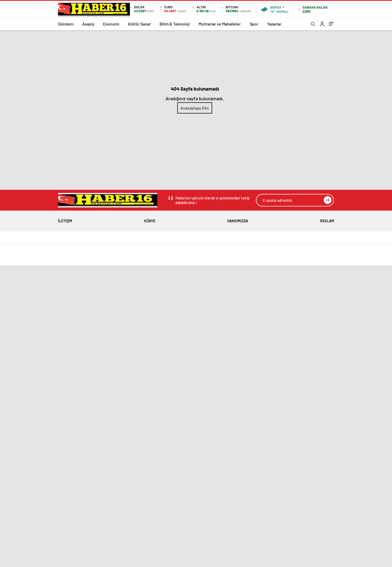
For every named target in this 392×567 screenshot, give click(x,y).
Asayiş (88, 24)
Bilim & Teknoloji (175, 24)
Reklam (327, 219)
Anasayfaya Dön (195, 108)
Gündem (66, 24)
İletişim (65, 219)
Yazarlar (274, 24)
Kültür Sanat (139, 24)
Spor (254, 24)
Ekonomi (111, 24)
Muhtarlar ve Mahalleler (220, 24)
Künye (150, 219)
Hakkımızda (238, 219)
